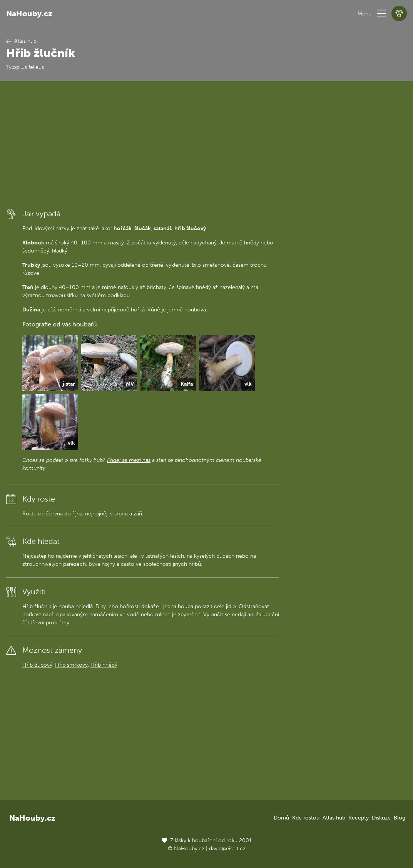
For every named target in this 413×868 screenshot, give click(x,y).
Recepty (359, 818)
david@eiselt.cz (227, 849)
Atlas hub (334, 818)
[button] (381, 13)
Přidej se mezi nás (129, 460)
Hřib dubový (37, 665)
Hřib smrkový (71, 665)
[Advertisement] (143, 144)
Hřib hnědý (104, 665)
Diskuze (381, 818)
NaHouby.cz (29, 13)
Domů (281, 818)
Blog (400, 818)
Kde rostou (306, 818)
